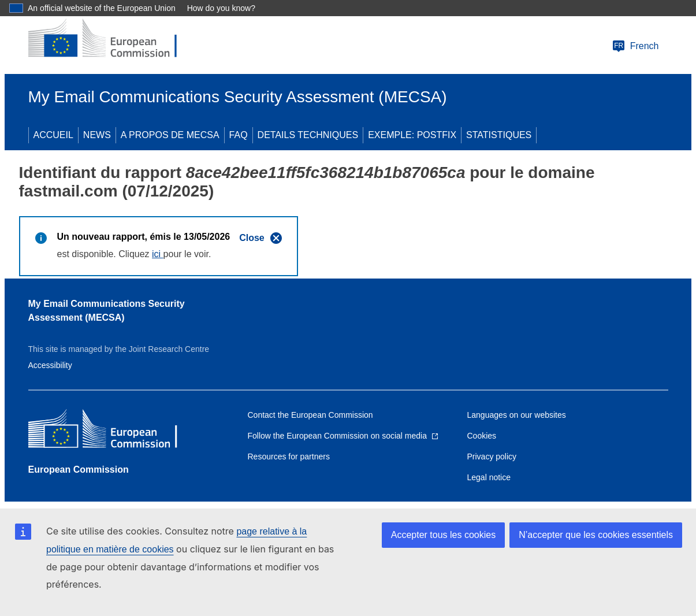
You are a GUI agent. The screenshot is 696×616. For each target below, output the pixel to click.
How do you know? (221, 8)
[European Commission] (112, 39)
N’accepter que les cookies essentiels (596, 535)
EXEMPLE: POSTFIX (412, 135)
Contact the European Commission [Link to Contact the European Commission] (310, 415)
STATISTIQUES (499, 135)
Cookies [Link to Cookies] (482, 436)
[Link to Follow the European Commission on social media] (343, 436)
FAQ (239, 135)
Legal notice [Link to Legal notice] (489, 477)
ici (158, 254)
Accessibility (50, 365)
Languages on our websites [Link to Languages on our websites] (517, 415)
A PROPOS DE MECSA (170, 135)
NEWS (97, 135)
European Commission (79, 470)
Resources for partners (289, 457)
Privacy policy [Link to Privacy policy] (492, 457)
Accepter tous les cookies (443, 535)
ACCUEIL (53, 135)
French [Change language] (635, 46)
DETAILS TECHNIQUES (308, 135)
